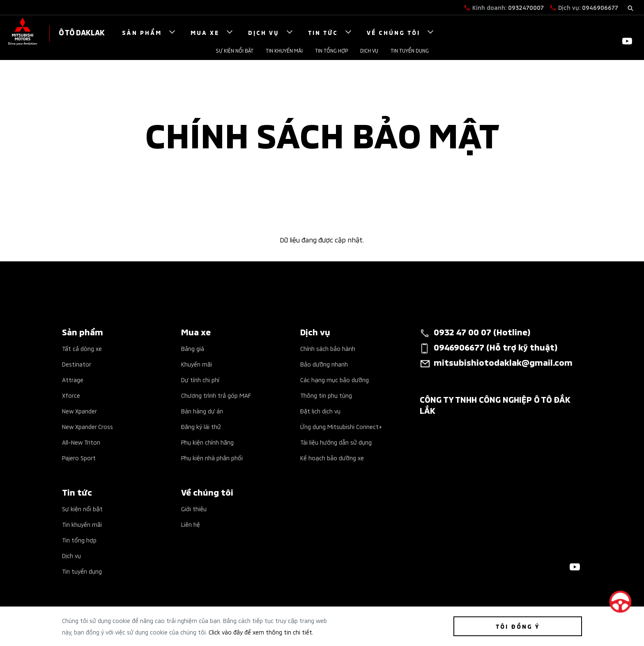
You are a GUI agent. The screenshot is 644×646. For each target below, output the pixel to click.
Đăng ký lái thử (201, 426)
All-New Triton (81, 442)
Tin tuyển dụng (410, 50)
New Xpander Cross (87, 426)
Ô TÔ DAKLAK (82, 32)
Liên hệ (191, 524)
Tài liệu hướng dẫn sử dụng (336, 442)
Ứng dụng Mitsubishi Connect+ (341, 426)
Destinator (77, 364)
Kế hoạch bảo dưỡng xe (332, 458)
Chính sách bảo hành (328, 348)
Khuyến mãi (197, 364)
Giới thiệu (194, 509)
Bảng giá (193, 348)
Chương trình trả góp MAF (216, 395)
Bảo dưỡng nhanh (324, 364)
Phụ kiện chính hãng (207, 442)
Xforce (71, 395)
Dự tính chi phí (200, 380)
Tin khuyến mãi (284, 50)
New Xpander (79, 411)
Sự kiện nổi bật (235, 50)
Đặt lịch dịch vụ (320, 411)
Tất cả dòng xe (82, 348)
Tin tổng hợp (331, 50)
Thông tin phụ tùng (326, 395)
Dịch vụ (369, 50)
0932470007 (526, 7)
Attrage (73, 380)
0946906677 (600, 7)
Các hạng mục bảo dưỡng (335, 380)
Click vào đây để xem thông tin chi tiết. (261, 632)
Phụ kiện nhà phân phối (212, 458)
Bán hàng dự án (202, 411)
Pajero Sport (79, 458)
